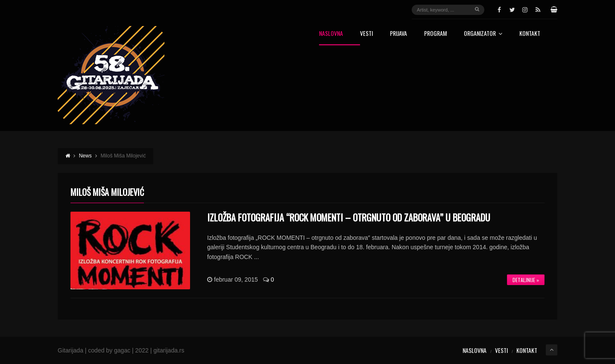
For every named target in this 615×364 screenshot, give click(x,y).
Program (435, 34)
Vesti (366, 34)
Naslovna (331, 34)
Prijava (398, 34)
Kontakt (530, 34)
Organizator (483, 34)
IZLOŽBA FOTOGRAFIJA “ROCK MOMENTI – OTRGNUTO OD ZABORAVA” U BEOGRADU (349, 217)
